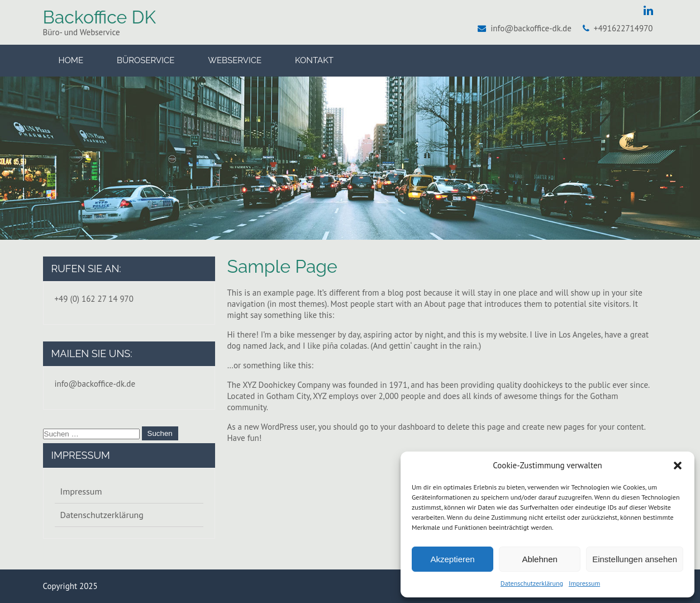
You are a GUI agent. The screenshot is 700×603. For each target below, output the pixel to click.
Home (71, 60)
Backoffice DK (99, 17)
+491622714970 (623, 28)
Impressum (584, 583)
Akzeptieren (452, 559)
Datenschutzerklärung (532, 583)
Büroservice (146, 60)
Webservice (235, 60)
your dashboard (408, 427)
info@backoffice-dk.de (531, 28)
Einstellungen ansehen (635, 559)
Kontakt (314, 60)
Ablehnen (539, 559)
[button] (678, 466)
